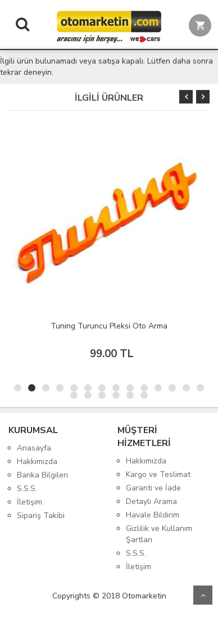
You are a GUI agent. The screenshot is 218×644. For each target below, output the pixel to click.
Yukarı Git (203, 595)
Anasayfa (34, 448)
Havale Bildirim (153, 515)
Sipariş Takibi (41, 515)
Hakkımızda (37, 461)
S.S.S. (27, 488)
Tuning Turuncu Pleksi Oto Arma (109, 326)
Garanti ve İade (153, 488)
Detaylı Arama (151, 501)
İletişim (29, 502)
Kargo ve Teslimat (158, 474)
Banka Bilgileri (42, 475)
